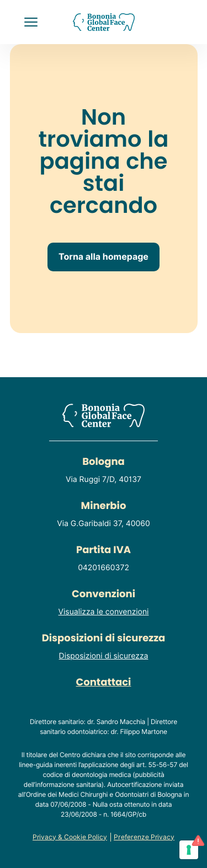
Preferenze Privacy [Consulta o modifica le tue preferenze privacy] (144, 837)
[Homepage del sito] (104, 22)
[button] (31, 22)
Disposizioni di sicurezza (104, 656)
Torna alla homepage (104, 257)
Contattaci (104, 682)
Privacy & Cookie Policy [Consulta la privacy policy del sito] (70, 837)
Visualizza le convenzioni (104, 612)
